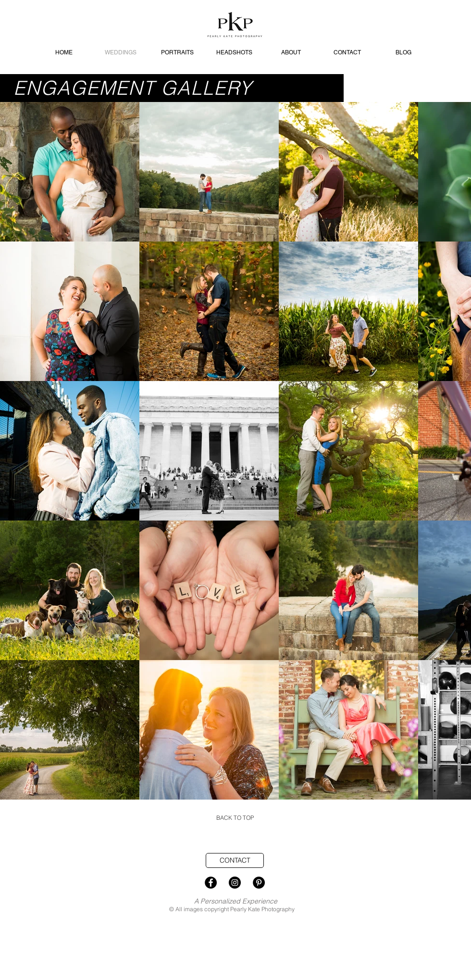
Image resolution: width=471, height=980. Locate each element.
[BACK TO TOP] (235, 818)
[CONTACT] (235, 860)
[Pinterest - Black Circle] (259, 883)
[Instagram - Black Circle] (235, 883)
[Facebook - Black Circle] (211, 883)
